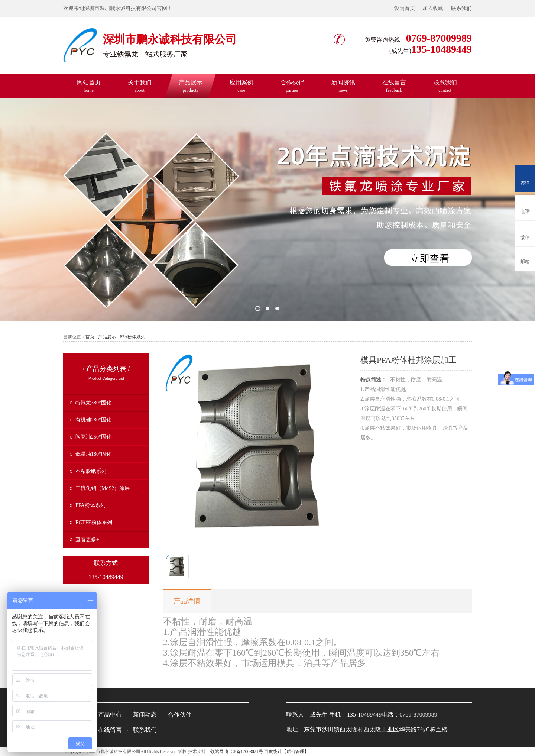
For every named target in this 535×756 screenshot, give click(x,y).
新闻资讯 (343, 86)
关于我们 (140, 86)
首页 (90, 337)
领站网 (217, 752)
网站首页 (89, 86)
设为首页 (405, 8)
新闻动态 (145, 715)
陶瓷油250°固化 (93, 437)
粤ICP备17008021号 (244, 752)
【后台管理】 (295, 752)
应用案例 (241, 86)
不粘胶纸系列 (91, 471)
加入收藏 (433, 8)
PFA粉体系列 (132, 337)
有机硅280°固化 (93, 420)
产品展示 (191, 86)
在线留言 (394, 86)
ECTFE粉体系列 (94, 522)
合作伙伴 (292, 86)
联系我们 (461, 8)
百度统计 (273, 752)
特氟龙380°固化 (93, 403)
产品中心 (110, 715)
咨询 (525, 177)
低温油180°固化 (93, 454)
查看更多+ (87, 539)
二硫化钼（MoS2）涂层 (103, 488)
